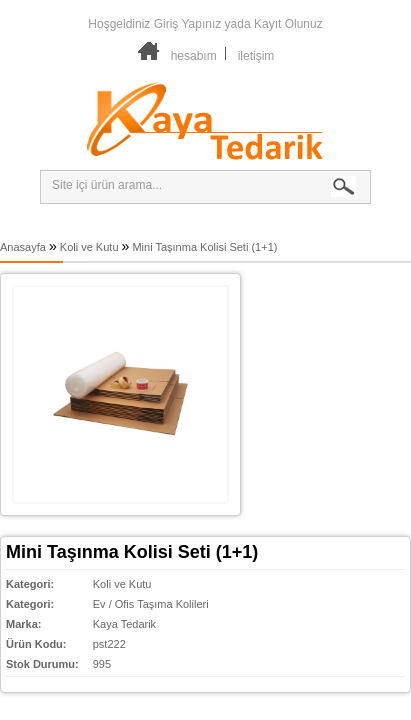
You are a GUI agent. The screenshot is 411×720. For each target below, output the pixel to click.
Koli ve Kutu (89, 247)
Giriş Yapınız (188, 24)
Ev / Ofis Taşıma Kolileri (151, 604)
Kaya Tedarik (124, 624)
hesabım (194, 56)
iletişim (256, 56)
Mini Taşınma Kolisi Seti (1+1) (204, 247)
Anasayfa (23, 247)
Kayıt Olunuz (288, 24)
